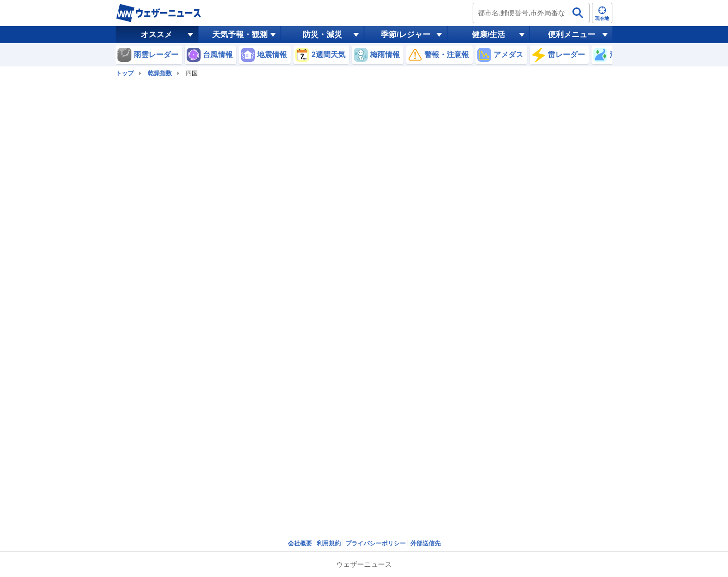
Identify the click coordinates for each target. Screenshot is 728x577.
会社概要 (300, 543)
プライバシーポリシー (376, 543)
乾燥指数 (160, 73)
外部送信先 (426, 543)
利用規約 (329, 543)
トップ (125, 73)
